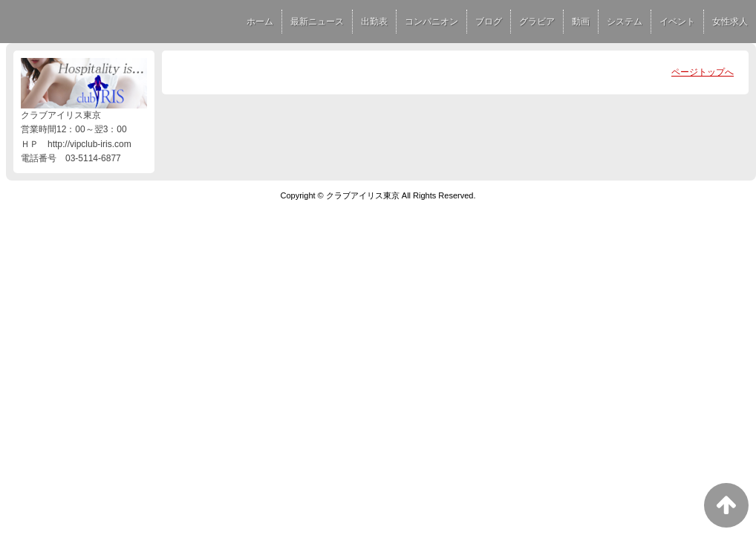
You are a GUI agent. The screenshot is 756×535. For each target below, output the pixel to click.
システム (625, 22)
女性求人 (730, 22)
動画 (581, 22)
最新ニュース (317, 22)
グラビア (537, 22)
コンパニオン (431, 22)
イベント (677, 22)
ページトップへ (703, 72)
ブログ (489, 22)
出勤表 (374, 22)
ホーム (260, 22)
